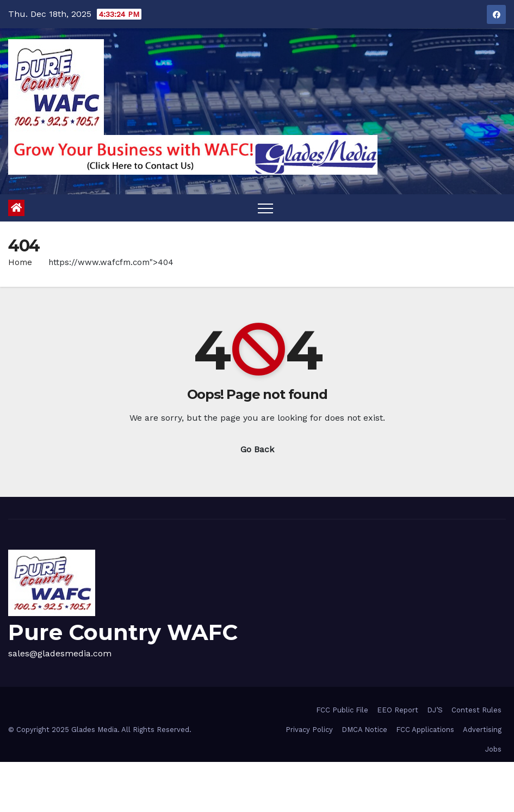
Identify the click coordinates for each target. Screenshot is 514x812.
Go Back (257, 449)
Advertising (482, 730)
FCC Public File (342, 710)
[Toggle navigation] (265, 208)
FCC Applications (425, 730)
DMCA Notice (364, 730)
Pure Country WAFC (123, 632)
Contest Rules (476, 710)
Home (20, 262)
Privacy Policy (309, 730)
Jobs (493, 749)
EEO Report (398, 710)
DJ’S (435, 710)
